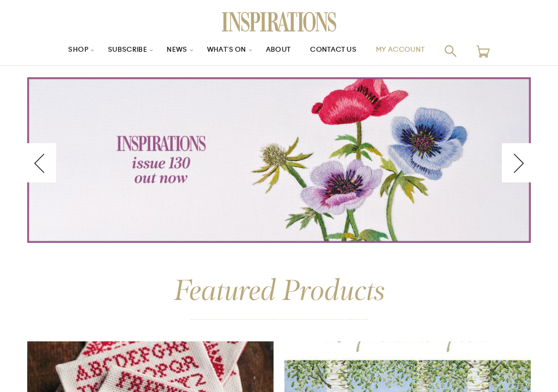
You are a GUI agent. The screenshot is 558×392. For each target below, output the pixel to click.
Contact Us (339, 51)
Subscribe (116, 51)
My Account (415, 51)
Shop (62, 51)
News (169, 51)
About (279, 51)
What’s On (223, 51)
